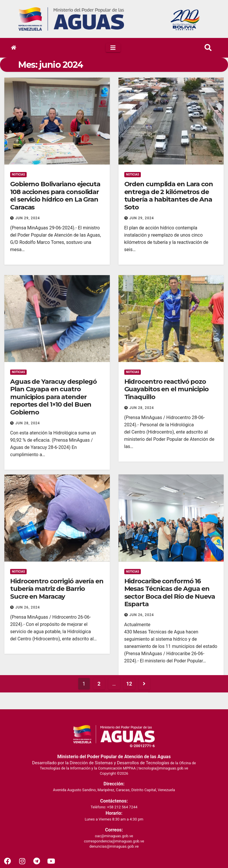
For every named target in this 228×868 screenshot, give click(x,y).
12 (129, 698)
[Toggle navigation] (113, 48)
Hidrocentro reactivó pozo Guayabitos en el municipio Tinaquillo (166, 558)
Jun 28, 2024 (28, 592)
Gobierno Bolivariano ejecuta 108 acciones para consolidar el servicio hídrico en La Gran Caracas (55, 195)
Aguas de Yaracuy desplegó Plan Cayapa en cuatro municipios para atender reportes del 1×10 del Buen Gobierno (53, 566)
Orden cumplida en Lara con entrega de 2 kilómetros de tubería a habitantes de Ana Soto (169, 195)
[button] (208, 48)
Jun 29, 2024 (28, 218)
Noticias (18, 174)
